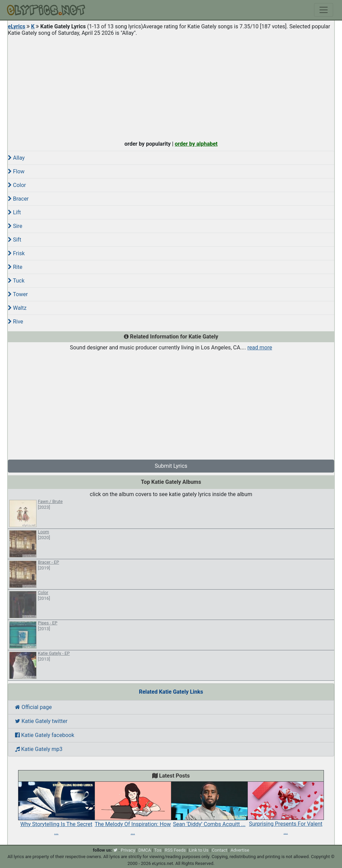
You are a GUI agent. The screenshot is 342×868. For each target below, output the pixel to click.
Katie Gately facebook (45, 735)
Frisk (16, 253)
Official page (33, 707)
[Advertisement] (171, 87)
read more (260, 348)
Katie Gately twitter (41, 721)
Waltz (17, 308)
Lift (14, 212)
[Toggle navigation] (324, 10)
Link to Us (199, 850)
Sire (15, 226)
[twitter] (115, 850)
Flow (16, 171)
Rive (16, 322)
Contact (219, 850)
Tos (158, 850)
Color (17, 185)
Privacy (128, 850)
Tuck (16, 281)
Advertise (240, 850)
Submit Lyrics (171, 466)
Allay (16, 158)
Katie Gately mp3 (39, 749)
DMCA (145, 850)
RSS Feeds (175, 850)
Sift (15, 240)
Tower (18, 294)
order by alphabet (196, 144)
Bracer (18, 199)
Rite (15, 267)
